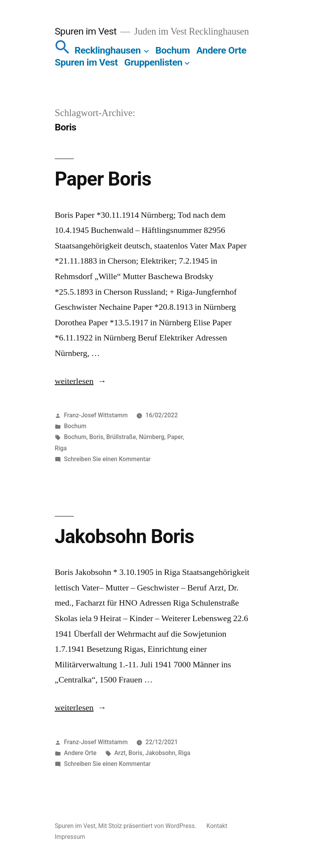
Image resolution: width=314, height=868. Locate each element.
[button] (62, 50)
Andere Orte (221, 50)
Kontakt (217, 826)
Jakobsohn (160, 753)
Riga (61, 448)
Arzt (120, 753)
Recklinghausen (108, 50)
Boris (96, 437)
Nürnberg (152, 437)
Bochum (173, 50)
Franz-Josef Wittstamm (96, 415)
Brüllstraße (121, 437)
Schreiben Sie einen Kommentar (107, 459)
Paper (175, 437)
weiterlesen (74, 381)
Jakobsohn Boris (124, 536)
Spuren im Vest (86, 31)
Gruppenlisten (153, 62)
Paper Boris (103, 179)
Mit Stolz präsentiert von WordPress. (148, 826)
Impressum (70, 837)
